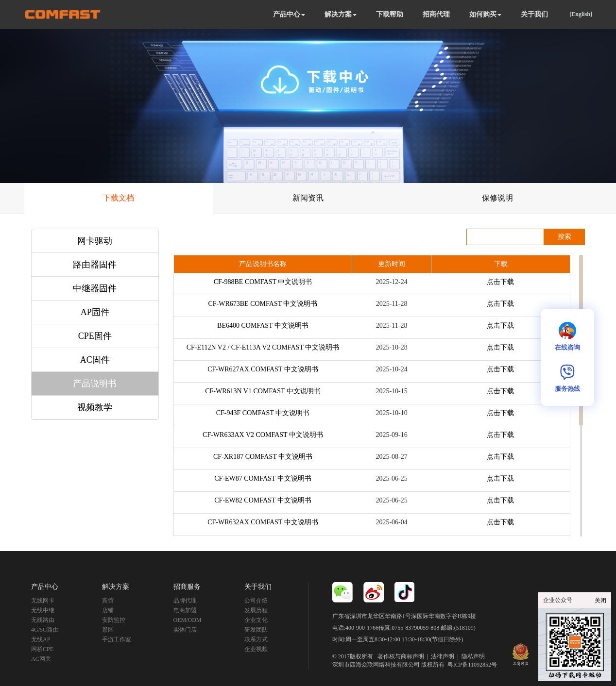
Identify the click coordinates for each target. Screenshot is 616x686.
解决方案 (341, 14)
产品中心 (289, 14)
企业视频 (256, 649)
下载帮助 (390, 14)
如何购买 (485, 14)
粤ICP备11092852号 (472, 665)
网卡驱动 (95, 241)
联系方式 (256, 639)
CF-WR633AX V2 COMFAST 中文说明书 (263, 435)
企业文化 (256, 620)
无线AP (41, 639)
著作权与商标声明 (401, 656)
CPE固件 (95, 336)
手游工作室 (117, 639)
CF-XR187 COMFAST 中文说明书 (263, 457)
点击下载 (500, 282)
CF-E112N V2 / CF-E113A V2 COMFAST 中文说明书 (263, 347)
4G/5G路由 (45, 630)
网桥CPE (42, 649)
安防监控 (114, 620)
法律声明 (443, 656)
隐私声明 (473, 656)
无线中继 (43, 610)
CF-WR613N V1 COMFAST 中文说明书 (263, 391)
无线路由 (43, 620)
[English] (581, 14)
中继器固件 (95, 288)
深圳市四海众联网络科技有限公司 (376, 665)
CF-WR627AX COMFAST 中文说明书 (263, 369)
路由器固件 (95, 265)
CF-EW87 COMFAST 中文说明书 (263, 478)
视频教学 (95, 407)
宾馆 (108, 601)
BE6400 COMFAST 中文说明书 (263, 326)
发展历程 (256, 610)
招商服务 (187, 587)
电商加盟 (185, 610)
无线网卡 (43, 601)
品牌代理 (185, 601)
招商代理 (436, 14)
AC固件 (95, 360)
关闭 (600, 601)
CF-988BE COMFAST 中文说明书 (263, 282)
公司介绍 (256, 601)
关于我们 (534, 14)
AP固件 (95, 312)
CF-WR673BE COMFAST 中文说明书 (263, 304)
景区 (108, 630)
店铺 (108, 610)
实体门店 (185, 630)
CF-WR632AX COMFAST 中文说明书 (263, 522)
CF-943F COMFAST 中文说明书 (263, 413)
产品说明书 (95, 384)
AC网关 (41, 659)
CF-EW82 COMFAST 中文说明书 (263, 500)
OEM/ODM (188, 620)
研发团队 (256, 630)
